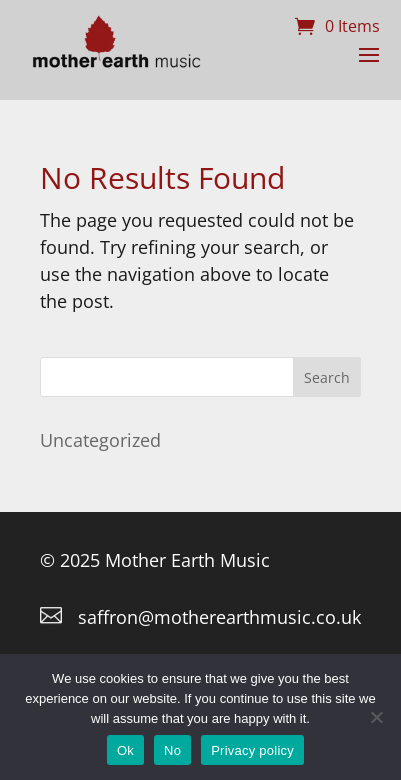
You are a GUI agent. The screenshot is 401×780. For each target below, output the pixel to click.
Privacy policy (252, 750)
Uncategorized (100, 440)
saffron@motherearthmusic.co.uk (219, 617)
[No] (376, 717)
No (172, 750)
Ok (125, 750)
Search (327, 377)
